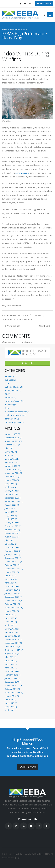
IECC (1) (8, 394)
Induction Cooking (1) (14, 401)
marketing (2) (11, 405)
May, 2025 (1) (11, 452)
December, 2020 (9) (13, 597)
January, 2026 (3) (12, 434)
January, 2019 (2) (12, 678)
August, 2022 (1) (12, 537)
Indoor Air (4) (10, 397)
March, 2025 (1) (12, 459)
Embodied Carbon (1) (14, 387)
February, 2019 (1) (13, 675)
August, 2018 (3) (12, 696)
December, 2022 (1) (13, 533)
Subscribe (28, 363)
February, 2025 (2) (13, 462)
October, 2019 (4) (12, 646)
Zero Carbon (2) (12, 419)
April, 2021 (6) (11, 583)
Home (5, 29)
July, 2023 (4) (10, 508)
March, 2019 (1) (12, 671)
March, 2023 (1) (12, 523)
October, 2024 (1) (12, 477)
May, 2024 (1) (11, 484)
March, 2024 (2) (12, 491)
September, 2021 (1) (14, 569)
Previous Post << (12, 326)
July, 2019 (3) (10, 657)
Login (18, 858)
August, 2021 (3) (12, 572)
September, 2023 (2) (14, 501)
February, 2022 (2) (13, 551)
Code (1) (8, 383)
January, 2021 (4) (12, 593)
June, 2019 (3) (11, 661)
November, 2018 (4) (13, 685)
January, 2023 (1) (12, 530)
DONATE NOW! (28, 767)
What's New (15, 29)
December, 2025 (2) (13, 438)
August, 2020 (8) (12, 611)
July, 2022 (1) (10, 540)
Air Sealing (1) (11, 376)
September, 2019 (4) (14, 650)
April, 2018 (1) (11, 710)
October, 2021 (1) (12, 565)
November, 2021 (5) (13, 562)
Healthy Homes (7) (13, 390)
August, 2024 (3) (12, 480)
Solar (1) (8, 408)
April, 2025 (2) (11, 455)
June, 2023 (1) (11, 512)
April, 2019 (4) (11, 668)
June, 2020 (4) (11, 618)
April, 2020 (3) (11, 625)
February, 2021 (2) (13, 590)
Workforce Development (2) (17, 412)
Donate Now (44, 4)
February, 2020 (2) (13, 632)
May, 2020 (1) (11, 622)
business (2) (10, 380)
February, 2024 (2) (13, 494)
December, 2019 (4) (13, 639)
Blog (25, 29)
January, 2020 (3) (12, 636)
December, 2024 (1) (13, 469)
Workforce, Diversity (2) (15, 415)
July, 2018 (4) (10, 700)
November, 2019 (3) (13, 643)
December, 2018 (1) (13, 682)
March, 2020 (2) (12, 629)
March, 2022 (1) (12, 547)
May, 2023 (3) (11, 515)
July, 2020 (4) (10, 615)
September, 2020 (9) (14, 608)
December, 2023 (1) (13, 498)
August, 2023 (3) (12, 505)
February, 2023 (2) (13, 526)
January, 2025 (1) (12, 466)
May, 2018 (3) (11, 707)
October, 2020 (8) (12, 604)
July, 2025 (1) (10, 448)
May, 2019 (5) (11, 664)
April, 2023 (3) (11, 519)
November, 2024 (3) (13, 473)
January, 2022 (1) (12, 554)
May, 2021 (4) (11, 579)
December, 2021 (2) (13, 558)
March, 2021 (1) (12, 586)
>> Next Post (45, 326)
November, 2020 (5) (13, 600)
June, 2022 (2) (11, 544)
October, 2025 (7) (12, 445)
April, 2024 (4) (11, 487)
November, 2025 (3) (13, 441)
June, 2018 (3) (11, 703)
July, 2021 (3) (10, 576)
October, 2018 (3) (12, 689)
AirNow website (22, 173)
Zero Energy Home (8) (14, 422)
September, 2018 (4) (14, 692)
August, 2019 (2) (12, 654)
